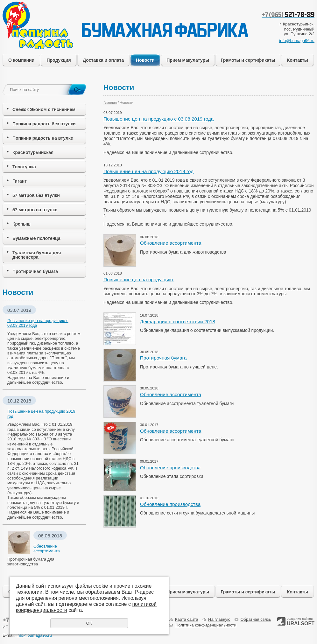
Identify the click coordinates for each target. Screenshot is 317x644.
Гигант (20, 181)
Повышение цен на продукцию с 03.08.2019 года (158, 119)
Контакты (298, 60)
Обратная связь (256, 619)
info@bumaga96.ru (297, 41)
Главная (110, 102)
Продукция (59, 60)
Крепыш (21, 224)
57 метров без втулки (36, 195)
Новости (145, 60)
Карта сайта (187, 619)
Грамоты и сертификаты (248, 60)
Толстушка (24, 167)
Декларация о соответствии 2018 (178, 322)
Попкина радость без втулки (44, 124)
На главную (219, 619)
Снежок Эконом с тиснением (44, 109)
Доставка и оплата (103, 60)
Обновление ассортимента (171, 243)
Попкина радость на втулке (43, 138)
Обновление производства (170, 468)
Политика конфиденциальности (206, 625)
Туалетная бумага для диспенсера (37, 255)
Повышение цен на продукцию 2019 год (148, 171)
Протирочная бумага (35, 271)
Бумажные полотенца (36, 238)
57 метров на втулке (35, 210)
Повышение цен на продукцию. (139, 280)
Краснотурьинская (33, 152)
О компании (21, 60)
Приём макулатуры (188, 60)
